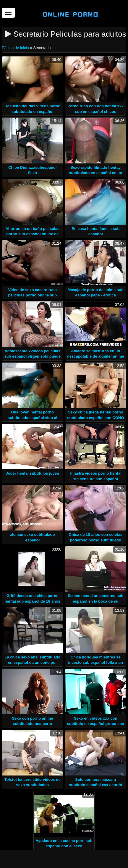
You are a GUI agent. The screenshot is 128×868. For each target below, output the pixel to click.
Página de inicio (16, 48)
